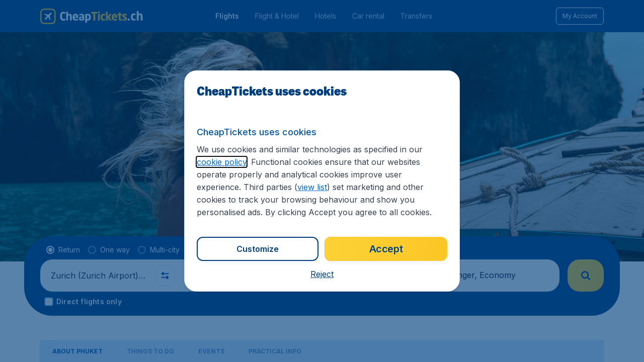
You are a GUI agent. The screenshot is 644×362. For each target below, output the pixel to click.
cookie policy (222, 162)
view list (312, 187)
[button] (322, 274)
